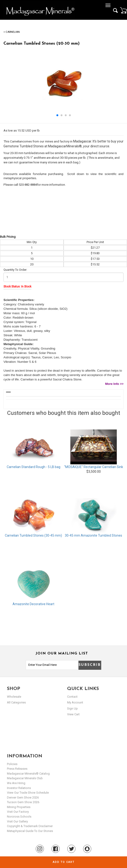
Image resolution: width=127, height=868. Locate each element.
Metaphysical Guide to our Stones (30, 831)
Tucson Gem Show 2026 (23, 802)
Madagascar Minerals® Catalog (28, 774)
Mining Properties (19, 807)
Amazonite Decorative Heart (33, 604)
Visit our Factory (18, 812)
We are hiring (16, 783)
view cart (73, 714)
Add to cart (64, 862)
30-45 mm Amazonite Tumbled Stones (93, 535)
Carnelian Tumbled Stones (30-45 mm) (33, 535)
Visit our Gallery (17, 821)
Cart (124, 10)
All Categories (16, 702)
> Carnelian (12, 32)
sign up (72, 708)
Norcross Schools (19, 817)
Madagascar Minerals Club (25, 778)
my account (75, 702)
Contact (72, 697)
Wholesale (14, 697)
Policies (12, 764)
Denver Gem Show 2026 (23, 797)
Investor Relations (19, 788)
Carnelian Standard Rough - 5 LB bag (34, 467)
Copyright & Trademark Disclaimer (30, 826)
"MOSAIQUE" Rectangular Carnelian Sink (94, 467)
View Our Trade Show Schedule (28, 793)
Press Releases (17, 769)
